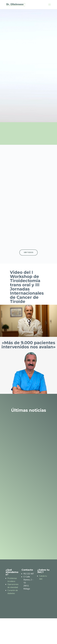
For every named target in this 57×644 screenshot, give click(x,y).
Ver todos (28, 252)
